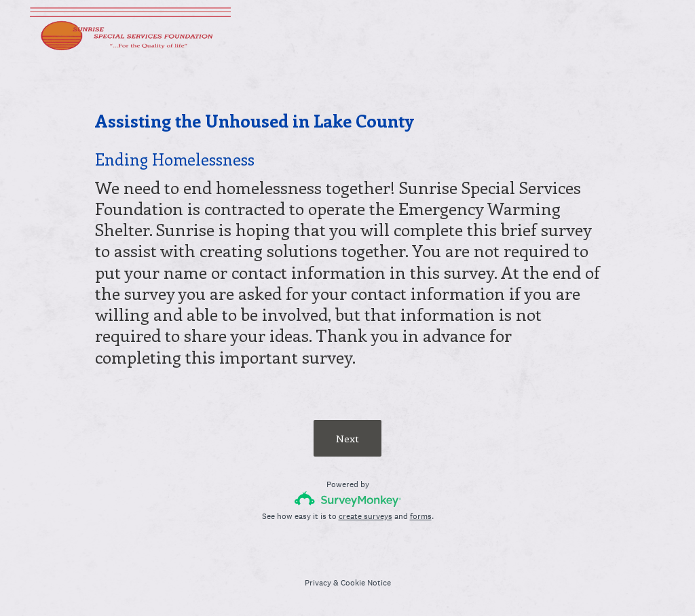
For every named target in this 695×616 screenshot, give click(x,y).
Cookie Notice (366, 583)
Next (347, 438)
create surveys (365, 516)
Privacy (318, 583)
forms (421, 516)
